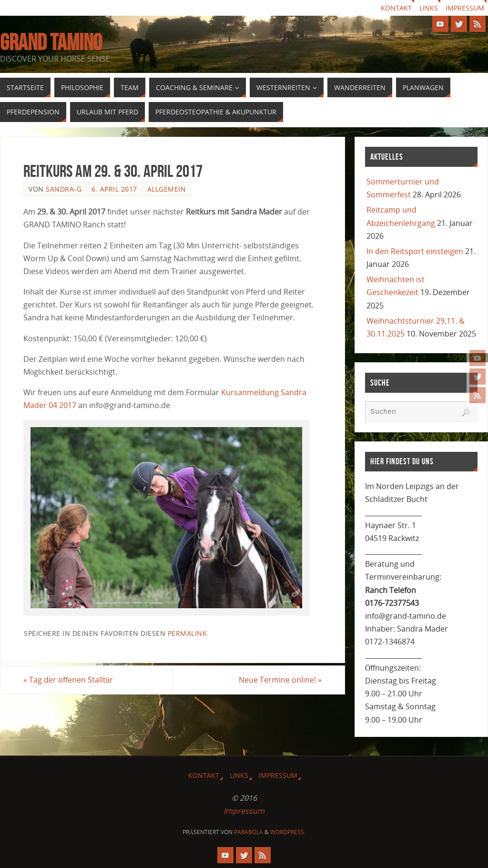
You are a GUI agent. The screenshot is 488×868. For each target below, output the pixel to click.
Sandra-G (64, 189)
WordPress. (288, 832)
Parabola (249, 832)
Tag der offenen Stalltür (68, 680)
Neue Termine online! (280, 680)
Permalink (188, 633)
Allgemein (167, 189)
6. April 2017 (114, 189)
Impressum (465, 8)
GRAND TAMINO (51, 42)
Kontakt (396, 8)
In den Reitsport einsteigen (415, 251)
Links (429, 8)
